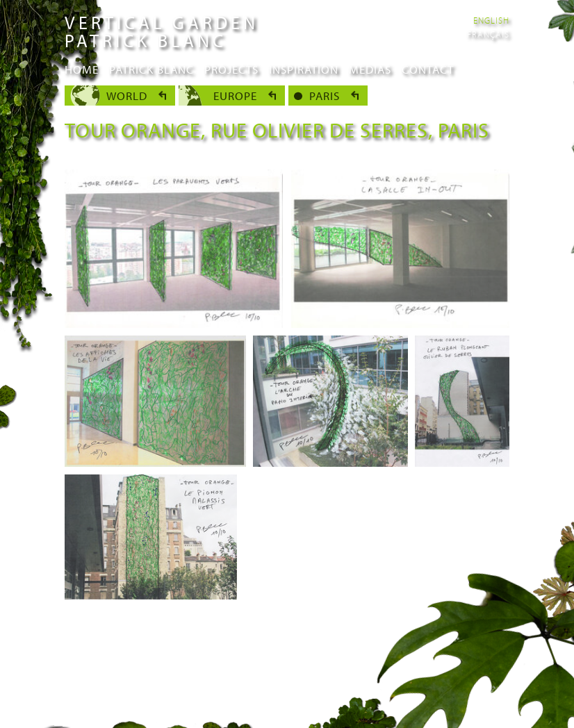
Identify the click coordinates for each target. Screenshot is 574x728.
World (127, 96)
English (491, 20)
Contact (428, 69)
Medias (370, 69)
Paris (325, 96)
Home (82, 69)
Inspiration (304, 69)
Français (488, 34)
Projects (231, 69)
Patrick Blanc (151, 69)
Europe (235, 96)
